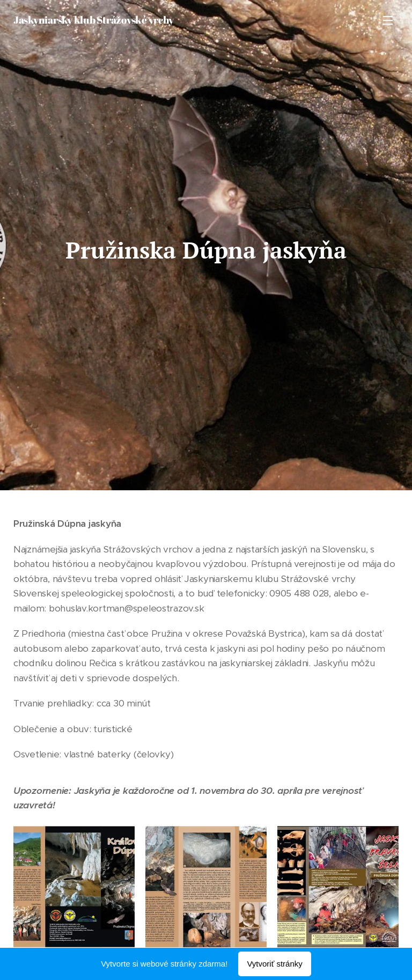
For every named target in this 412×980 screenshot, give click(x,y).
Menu (388, 20)
